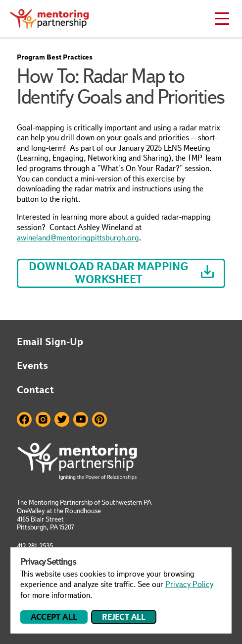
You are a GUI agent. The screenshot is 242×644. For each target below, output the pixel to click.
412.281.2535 (35, 546)
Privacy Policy (189, 584)
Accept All (54, 617)
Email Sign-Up (50, 342)
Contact (35, 390)
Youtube (81, 419)
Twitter (62, 419)
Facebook (24, 419)
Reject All (124, 617)
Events (32, 365)
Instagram (43, 419)
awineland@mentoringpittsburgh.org (78, 238)
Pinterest (99, 419)
